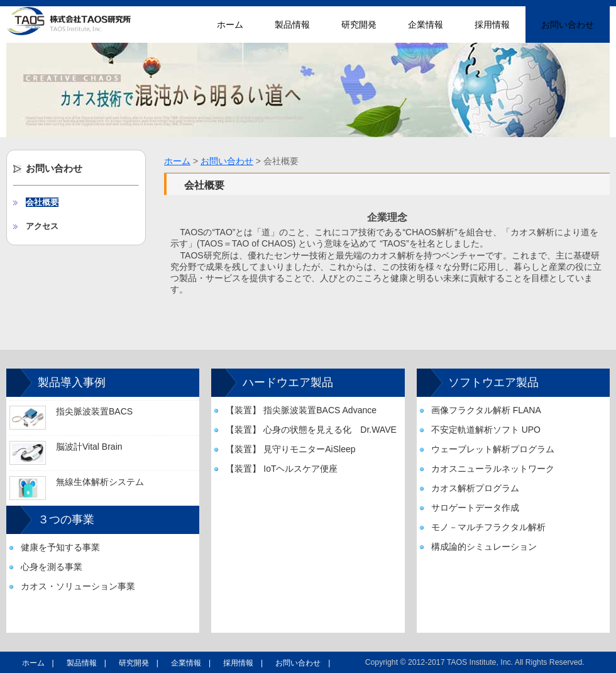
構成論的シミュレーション (484, 547)
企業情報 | (191, 663)
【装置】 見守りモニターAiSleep (290, 449)
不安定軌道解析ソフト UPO (486, 430)
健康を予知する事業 (60, 547)
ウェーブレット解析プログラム (493, 449)
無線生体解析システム (100, 482)
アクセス (42, 226)
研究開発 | (139, 663)
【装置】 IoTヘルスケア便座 (282, 469)
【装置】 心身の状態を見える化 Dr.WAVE (311, 430)
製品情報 (292, 25)
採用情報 (492, 25)
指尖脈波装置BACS (94, 411)
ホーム (230, 25)
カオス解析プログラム (475, 488)
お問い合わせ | (303, 663)
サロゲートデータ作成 (475, 508)
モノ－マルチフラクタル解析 (488, 527)
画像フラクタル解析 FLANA (486, 410)
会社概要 (42, 202)
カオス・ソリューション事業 (78, 586)
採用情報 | (243, 663)
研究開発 (359, 25)
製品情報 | (86, 663)
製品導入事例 (72, 382)
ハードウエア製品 (288, 382)
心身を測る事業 (52, 567)
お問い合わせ (568, 25)
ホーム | (38, 663)
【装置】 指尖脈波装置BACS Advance (301, 410)
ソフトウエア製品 (493, 382)
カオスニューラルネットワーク (493, 469)
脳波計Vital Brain (89, 447)
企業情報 (426, 25)
